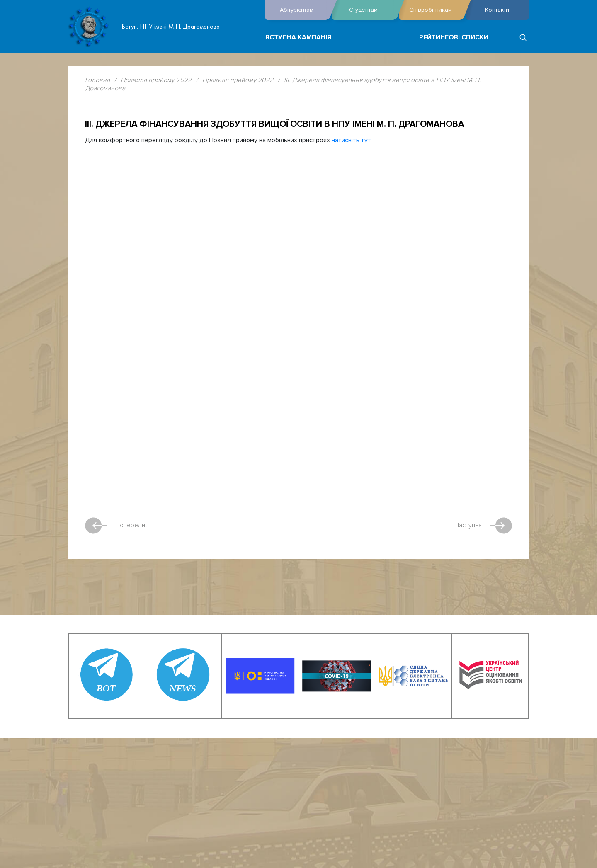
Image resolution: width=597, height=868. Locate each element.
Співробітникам (436, 10)
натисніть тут (351, 140)
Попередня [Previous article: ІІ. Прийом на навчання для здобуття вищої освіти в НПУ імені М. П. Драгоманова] (117, 526)
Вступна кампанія (298, 38)
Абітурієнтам (304, 10)
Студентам (372, 10)
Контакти (497, 10)
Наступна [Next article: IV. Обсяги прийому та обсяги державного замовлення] (483, 526)
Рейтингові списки (454, 38)
